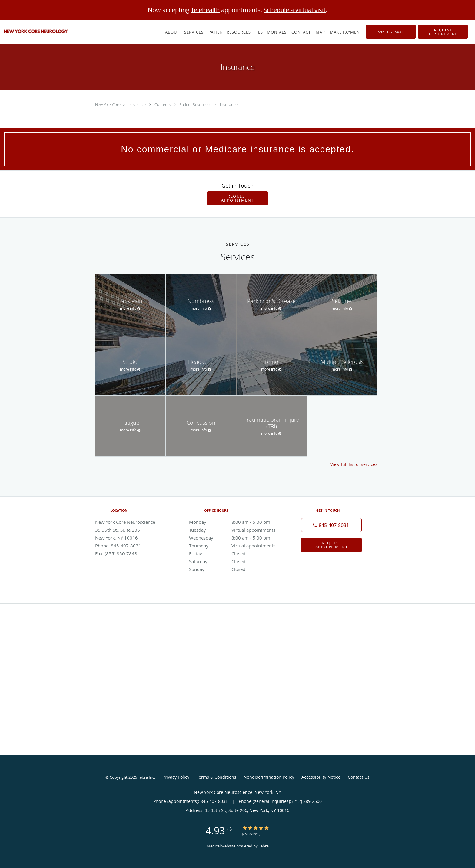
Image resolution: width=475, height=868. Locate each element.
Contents (163, 104)
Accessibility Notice (321, 777)
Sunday (236, 569)
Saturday (236, 561)
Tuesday (236, 530)
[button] (443, 32)
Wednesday (236, 538)
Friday (236, 553)
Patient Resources (196, 104)
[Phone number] (331, 525)
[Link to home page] (35, 31)
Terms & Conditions (216, 777)
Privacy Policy (176, 777)
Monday (236, 522)
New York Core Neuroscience (121, 104)
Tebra (264, 846)
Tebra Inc (146, 777)
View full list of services (354, 464)
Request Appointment (237, 198)
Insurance (229, 104)
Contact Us (359, 777)
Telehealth (205, 10)
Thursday (236, 546)
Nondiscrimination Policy (269, 777)
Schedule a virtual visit (295, 10)
